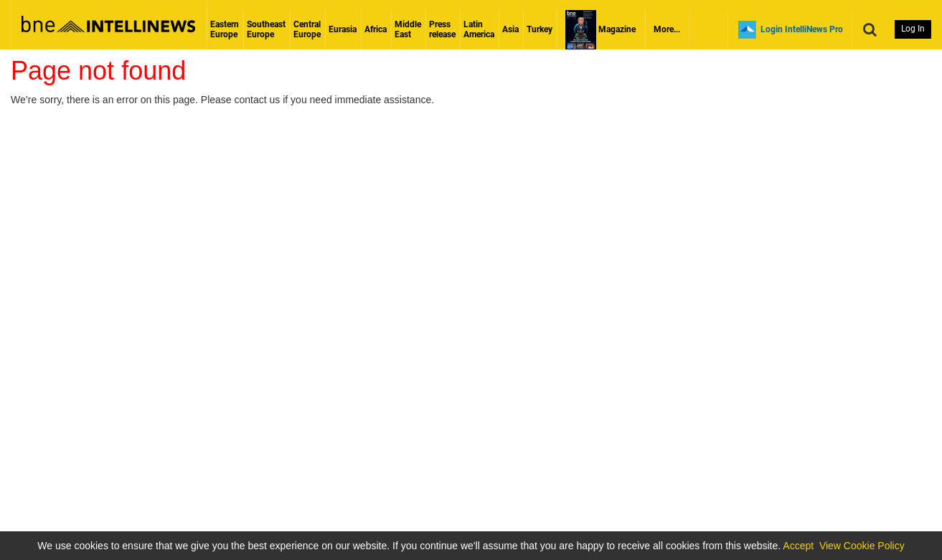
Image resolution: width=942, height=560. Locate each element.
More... (667, 29)
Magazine (600, 29)
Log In (913, 29)
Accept (798, 546)
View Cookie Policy (862, 546)
